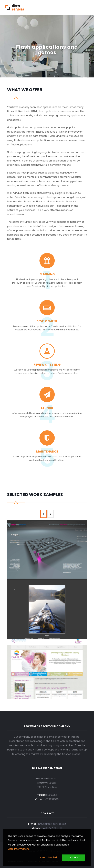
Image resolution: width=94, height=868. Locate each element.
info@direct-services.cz (52, 824)
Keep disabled (49, 858)
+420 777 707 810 (52, 828)
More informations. (19, 849)
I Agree (73, 858)
